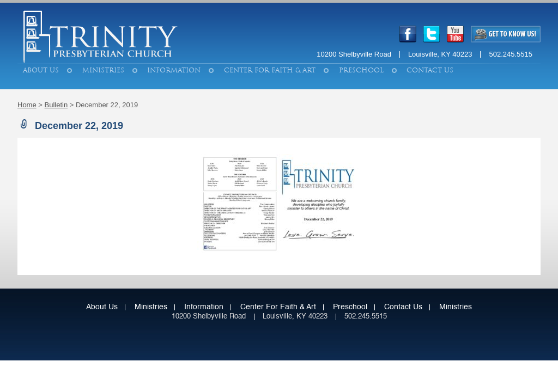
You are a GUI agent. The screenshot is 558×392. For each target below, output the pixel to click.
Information (174, 70)
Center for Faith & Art (270, 70)
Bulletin (56, 105)
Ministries (103, 70)
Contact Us (430, 70)
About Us (41, 70)
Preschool (361, 70)
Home (27, 105)
